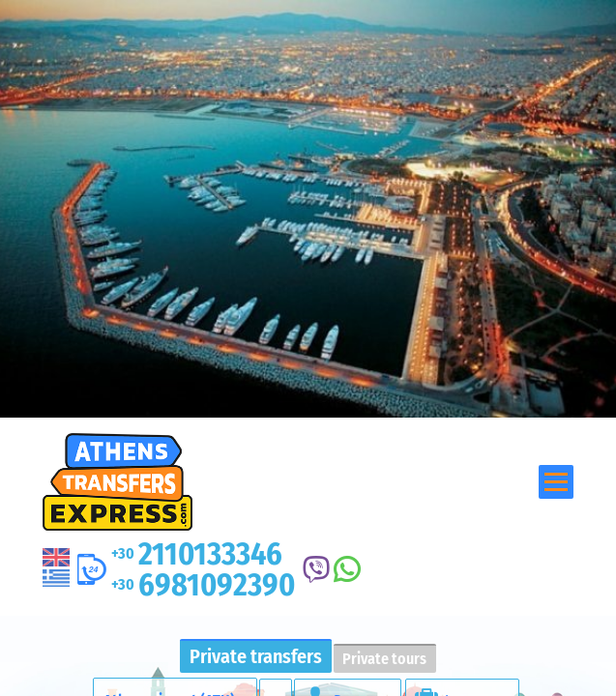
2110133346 (197, 554)
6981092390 (203, 585)
